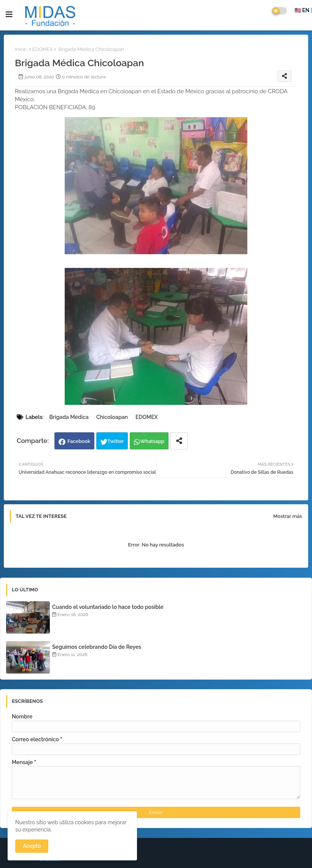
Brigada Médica (69, 417)
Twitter (115, 441)
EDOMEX (43, 49)
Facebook (79, 441)
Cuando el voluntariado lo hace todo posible (108, 607)
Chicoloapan (112, 417)
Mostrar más (288, 516)
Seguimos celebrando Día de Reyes (97, 647)
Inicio (21, 49)
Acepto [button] (32, 846)
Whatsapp (152, 441)
